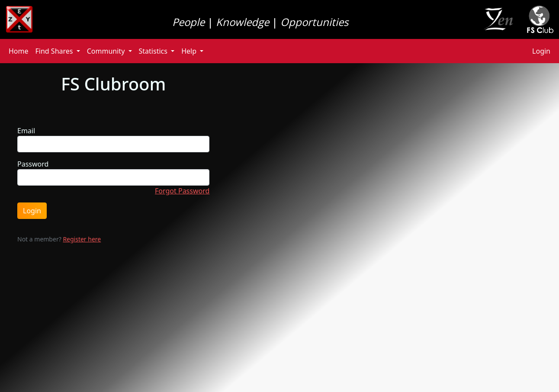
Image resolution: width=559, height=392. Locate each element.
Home (19, 51)
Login (541, 51)
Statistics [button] (154, 51)
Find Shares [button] (55, 51)
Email (26, 131)
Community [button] (107, 51)
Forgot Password (182, 191)
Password (33, 164)
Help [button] (190, 51)
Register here (82, 239)
